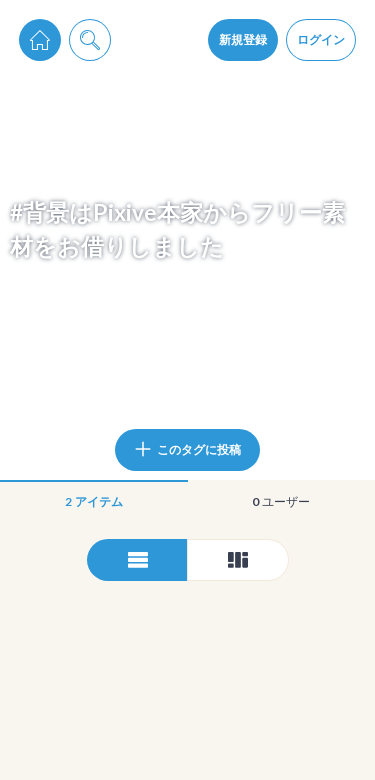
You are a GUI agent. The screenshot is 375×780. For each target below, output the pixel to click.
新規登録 (243, 39)
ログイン (321, 39)
